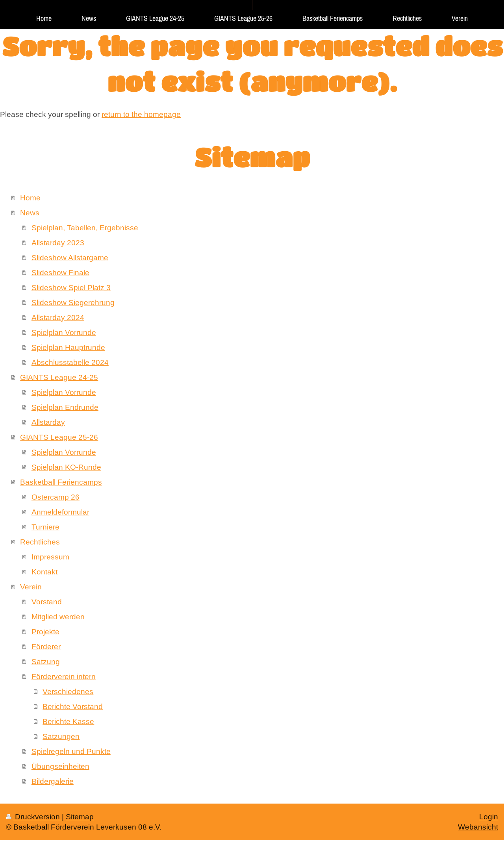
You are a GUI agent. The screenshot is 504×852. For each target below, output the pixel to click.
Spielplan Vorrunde (64, 332)
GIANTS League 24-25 (59, 377)
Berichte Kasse (68, 721)
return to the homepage (141, 114)
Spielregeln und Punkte (71, 751)
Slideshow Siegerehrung (73, 302)
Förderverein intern (64, 676)
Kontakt (44, 572)
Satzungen (61, 736)
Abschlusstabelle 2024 (70, 362)
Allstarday (48, 422)
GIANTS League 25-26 (59, 437)
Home (30, 198)
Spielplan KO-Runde (66, 467)
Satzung (46, 661)
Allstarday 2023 (58, 243)
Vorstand (47, 602)
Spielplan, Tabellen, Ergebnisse (85, 228)
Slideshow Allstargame (70, 257)
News (30, 213)
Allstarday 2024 (58, 317)
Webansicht (478, 827)
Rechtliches (40, 542)
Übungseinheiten (60, 766)
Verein (31, 587)
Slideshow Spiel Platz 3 (71, 287)
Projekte (45, 632)
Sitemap (80, 817)
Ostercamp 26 (56, 497)
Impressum (50, 557)
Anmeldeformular (60, 512)
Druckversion (34, 817)
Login (489, 817)
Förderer (46, 646)
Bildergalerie (53, 781)
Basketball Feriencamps (61, 482)
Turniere (45, 527)
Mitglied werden (58, 617)
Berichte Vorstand (73, 706)
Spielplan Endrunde (65, 407)
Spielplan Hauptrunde (68, 347)
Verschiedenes (68, 691)
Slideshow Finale (60, 272)
